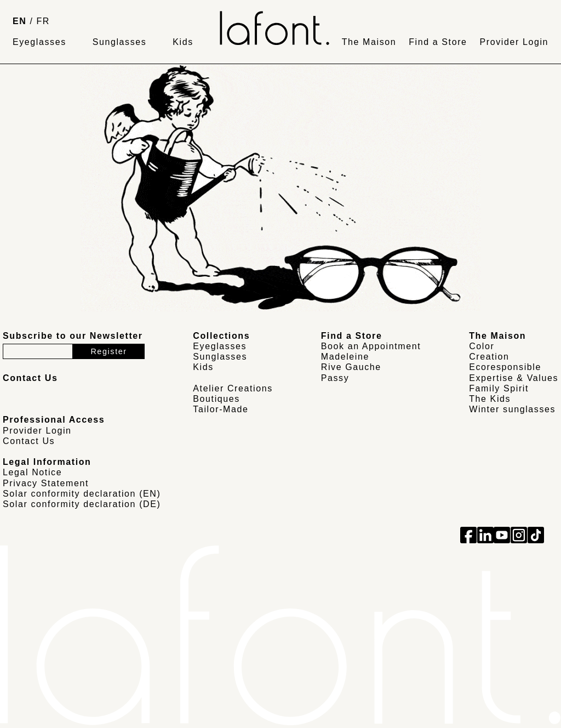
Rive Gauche (351, 367)
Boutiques (216, 399)
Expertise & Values (514, 378)
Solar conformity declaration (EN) (82, 494)
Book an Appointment (371, 346)
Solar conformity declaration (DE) (82, 504)
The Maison (369, 42)
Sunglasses (120, 42)
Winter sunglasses (512, 409)
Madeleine (345, 357)
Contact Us (29, 441)
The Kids (490, 399)
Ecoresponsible (505, 367)
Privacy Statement (46, 483)
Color (482, 346)
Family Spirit (499, 388)
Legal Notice (32, 472)
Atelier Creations (233, 388)
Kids (183, 42)
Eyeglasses (39, 42)
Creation (489, 357)
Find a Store (438, 42)
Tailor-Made (221, 409)
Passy (335, 378)
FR (44, 21)
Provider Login (514, 42)
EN (19, 21)
